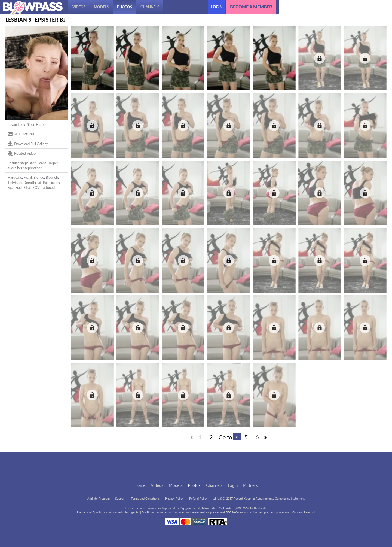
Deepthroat (32, 183)
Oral (27, 187)
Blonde (39, 177)
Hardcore (15, 177)
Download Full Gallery (28, 144)
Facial (28, 177)
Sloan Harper (37, 124)
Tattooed (48, 187)
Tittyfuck (15, 183)
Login (217, 7)
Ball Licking (52, 183)
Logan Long (16, 124)
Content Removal (304, 512)
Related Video (22, 153)
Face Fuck (15, 187)
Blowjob (52, 177)
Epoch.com (100, 512)
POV (36, 187)
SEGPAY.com (234, 512)
